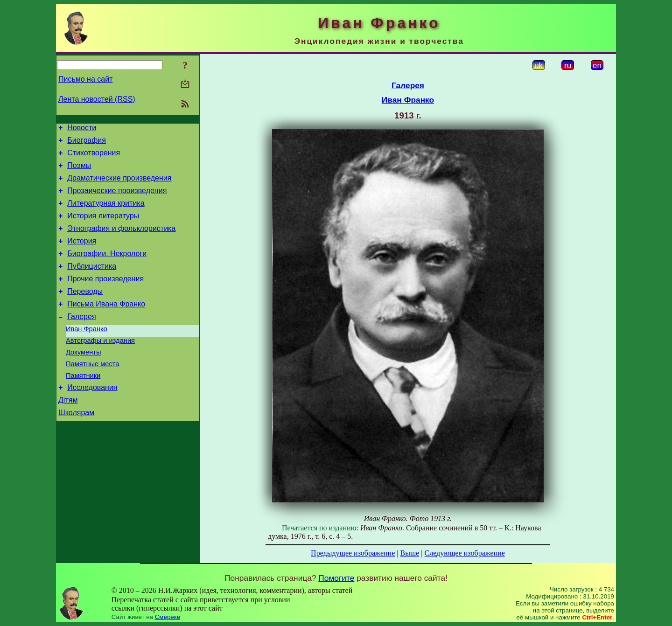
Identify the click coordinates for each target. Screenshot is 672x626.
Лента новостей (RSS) (97, 99)
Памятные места (93, 392)
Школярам (76, 446)
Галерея (81, 339)
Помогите (336, 578)
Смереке (168, 617)
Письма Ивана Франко (106, 325)
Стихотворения (94, 157)
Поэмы (79, 171)
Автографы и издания (100, 366)
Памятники (83, 405)
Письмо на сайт (85, 79)
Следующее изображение (465, 553)
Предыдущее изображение (353, 553)
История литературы (103, 227)
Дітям (68, 432)
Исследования (92, 418)
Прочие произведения (105, 297)
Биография (87, 143)
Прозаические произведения (117, 199)
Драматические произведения (119, 185)
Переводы (85, 311)
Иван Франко (87, 353)
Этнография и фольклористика (121, 241)
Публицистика (92, 283)
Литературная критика (106, 213)
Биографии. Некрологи (107, 269)
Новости (82, 129)
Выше (409, 553)
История (82, 255)
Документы (84, 379)
